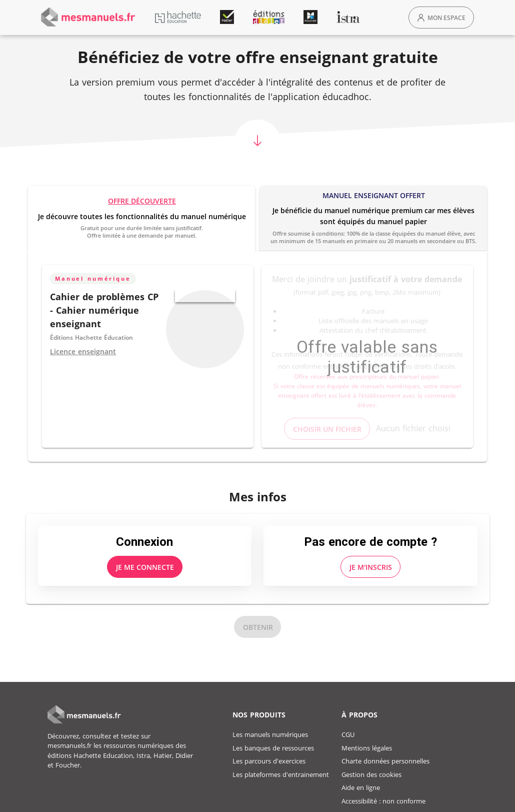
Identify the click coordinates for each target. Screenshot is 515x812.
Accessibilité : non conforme (383, 801)
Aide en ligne (361, 787)
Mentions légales (367, 748)
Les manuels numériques (270, 734)
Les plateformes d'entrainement (281, 774)
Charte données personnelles (385, 761)
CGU (348, 734)
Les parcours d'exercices (269, 761)
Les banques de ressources (273, 748)
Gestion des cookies (371, 774)
